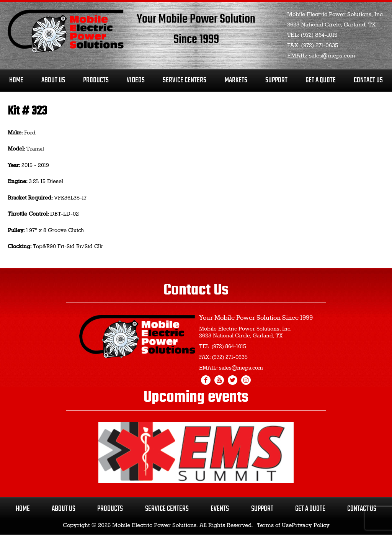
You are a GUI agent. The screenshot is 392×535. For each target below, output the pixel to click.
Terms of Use (274, 525)
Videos (136, 80)
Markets (236, 80)
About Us (53, 80)
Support (276, 80)
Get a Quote (310, 509)
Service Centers (185, 80)
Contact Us (368, 80)
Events (220, 509)
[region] (196, 453)
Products (96, 80)
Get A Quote (321, 80)
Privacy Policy (311, 525)
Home (16, 80)
